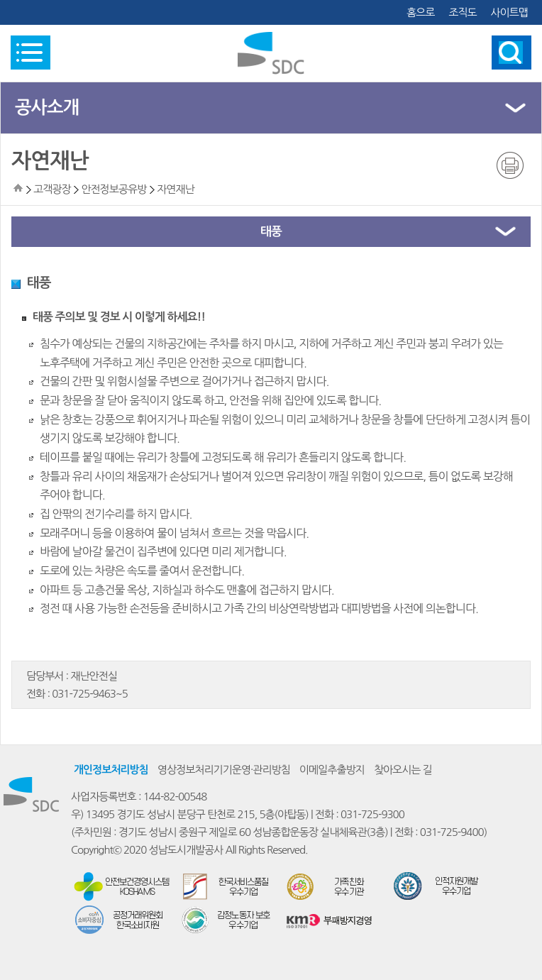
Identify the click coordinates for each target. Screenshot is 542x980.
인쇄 (510, 165)
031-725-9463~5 (90, 694)
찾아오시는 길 (403, 770)
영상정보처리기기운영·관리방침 (224, 770)
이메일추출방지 (332, 770)
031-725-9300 (372, 814)
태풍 (271, 232)
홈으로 (420, 12)
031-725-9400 (452, 832)
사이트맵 (509, 12)
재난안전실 (94, 676)
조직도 (462, 12)
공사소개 (47, 108)
